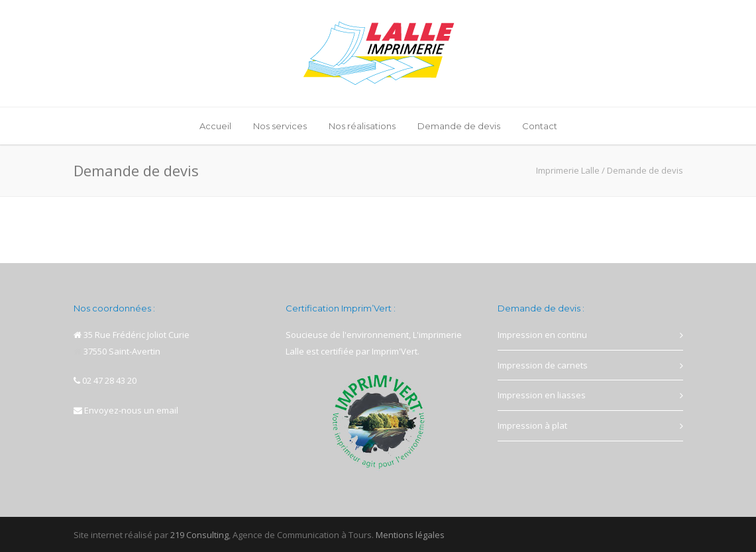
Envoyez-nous (113, 410)
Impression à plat (532, 425)
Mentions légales (410, 535)
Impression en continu (542, 335)
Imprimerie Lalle (568, 170)
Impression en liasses (542, 395)
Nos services (280, 126)
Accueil (215, 126)
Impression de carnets (543, 365)
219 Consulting (199, 535)
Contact (540, 126)
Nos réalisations (362, 126)
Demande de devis (459, 126)
